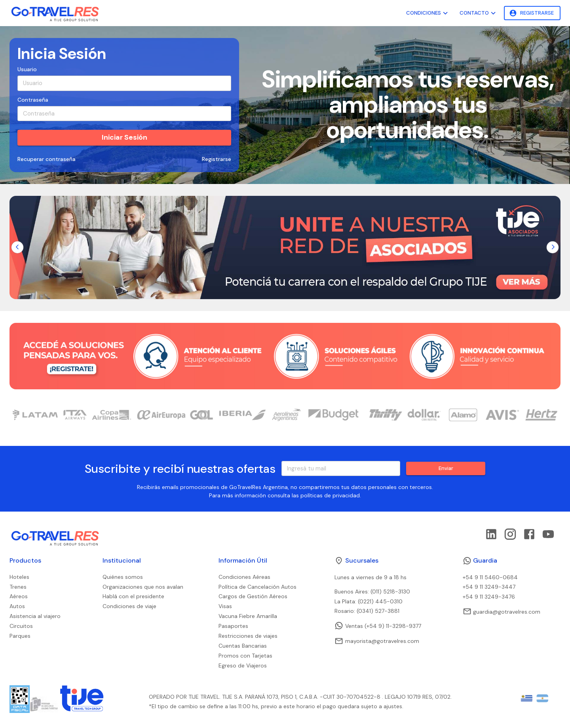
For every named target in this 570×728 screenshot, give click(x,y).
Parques (20, 636)
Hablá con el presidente (133, 596)
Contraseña (33, 100)
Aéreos (19, 596)
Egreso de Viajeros (243, 665)
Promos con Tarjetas (245, 656)
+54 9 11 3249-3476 (489, 597)
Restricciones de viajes (248, 636)
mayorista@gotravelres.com (377, 641)
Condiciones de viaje (129, 606)
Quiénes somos (123, 577)
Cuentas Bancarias (243, 646)
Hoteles (19, 577)
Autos (17, 606)
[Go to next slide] (553, 247)
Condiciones (428, 13)
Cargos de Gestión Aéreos (253, 596)
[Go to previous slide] (17, 247)
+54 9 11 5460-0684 (490, 577)
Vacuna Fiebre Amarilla (248, 616)
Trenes (18, 587)
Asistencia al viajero (35, 616)
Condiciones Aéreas (244, 577)
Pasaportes (233, 626)
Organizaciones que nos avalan (143, 587)
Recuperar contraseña (47, 159)
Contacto (479, 13)
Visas (225, 606)
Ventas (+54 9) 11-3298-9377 (378, 626)
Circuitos (21, 626)
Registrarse (532, 13)
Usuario (27, 69)
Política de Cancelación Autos (257, 587)
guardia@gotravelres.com (502, 611)
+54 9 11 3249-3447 (489, 587)
